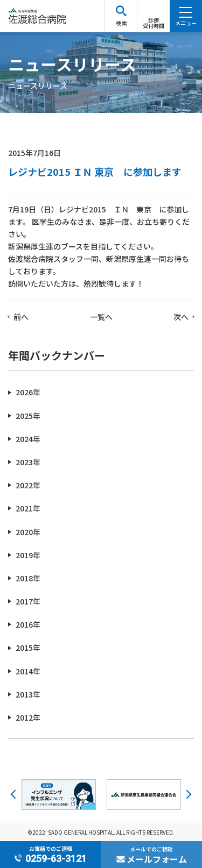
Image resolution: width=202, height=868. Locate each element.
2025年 (28, 416)
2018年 (28, 578)
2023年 (28, 462)
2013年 (28, 694)
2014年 (28, 671)
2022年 (28, 485)
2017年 (28, 601)
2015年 (28, 648)
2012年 (28, 717)
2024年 (28, 439)
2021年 (28, 508)
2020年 (28, 532)
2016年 (28, 624)
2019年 (28, 555)
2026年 (28, 392)
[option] (59, 794)
